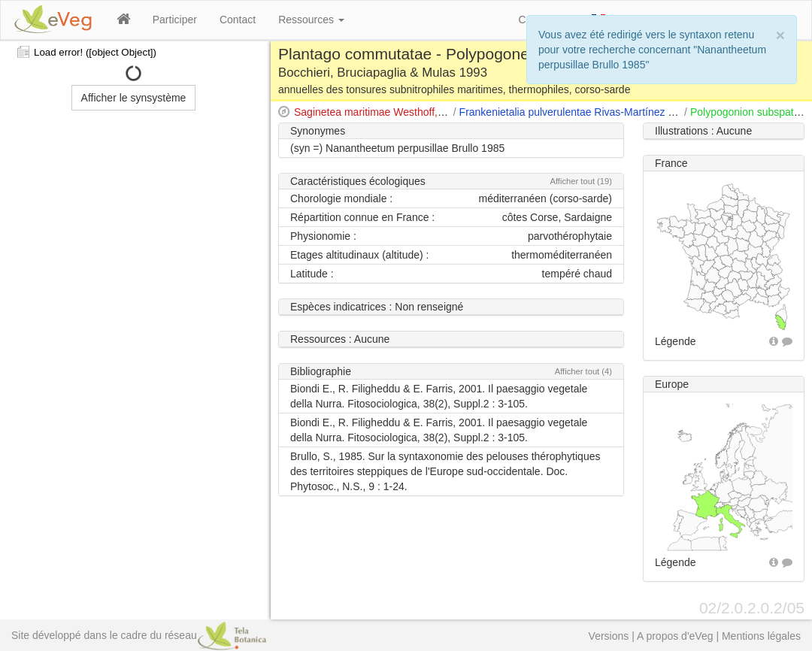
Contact (238, 20)
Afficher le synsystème (134, 98)
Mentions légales (761, 636)
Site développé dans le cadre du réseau (139, 635)
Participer (175, 20)
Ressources (311, 20)
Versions (609, 636)
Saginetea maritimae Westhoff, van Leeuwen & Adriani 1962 (434, 112)
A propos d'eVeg (675, 636)
